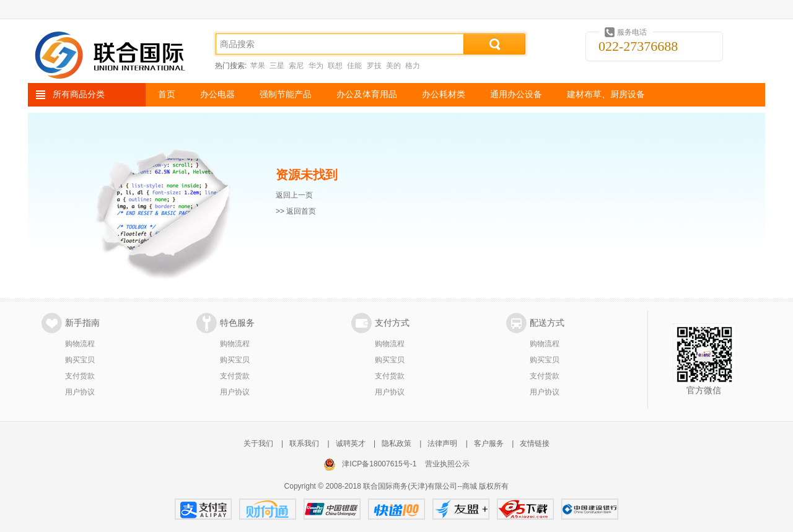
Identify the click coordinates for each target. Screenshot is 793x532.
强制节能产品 (286, 94)
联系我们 (304, 443)
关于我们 (258, 443)
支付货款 (80, 376)
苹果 (258, 66)
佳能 (354, 66)
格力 (413, 66)
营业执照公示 (447, 464)
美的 (393, 66)
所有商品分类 (79, 94)
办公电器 (217, 94)
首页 (167, 94)
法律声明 (442, 443)
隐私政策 (396, 443)
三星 (277, 66)
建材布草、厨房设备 (606, 94)
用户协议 (80, 392)
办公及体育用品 (367, 94)
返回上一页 (294, 195)
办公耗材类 (444, 94)
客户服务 (489, 443)
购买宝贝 (80, 360)
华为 (316, 66)
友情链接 (535, 443)
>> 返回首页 (296, 211)
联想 (335, 66)
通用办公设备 (516, 94)
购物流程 (80, 344)
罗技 (374, 66)
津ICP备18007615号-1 (379, 464)
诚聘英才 (351, 443)
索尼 (296, 66)
